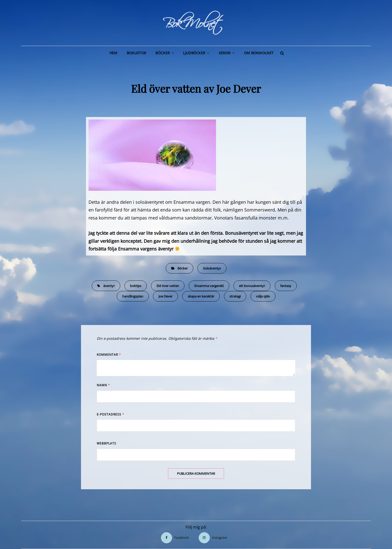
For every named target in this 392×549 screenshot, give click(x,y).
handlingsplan (133, 296)
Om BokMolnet (259, 53)
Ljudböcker (194, 53)
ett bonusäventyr (252, 286)
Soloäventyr (212, 268)
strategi (235, 296)
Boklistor (137, 53)
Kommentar (109, 355)
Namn (103, 385)
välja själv (263, 296)
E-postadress (110, 414)
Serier (225, 53)
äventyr (109, 286)
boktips (136, 286)
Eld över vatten (168, 286)
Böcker (163, 53)
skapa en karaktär (201, 296)
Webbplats (106, 443)
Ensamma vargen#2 (209, 286)
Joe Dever (165, 296)
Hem (113, 53)
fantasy (286, 286)
